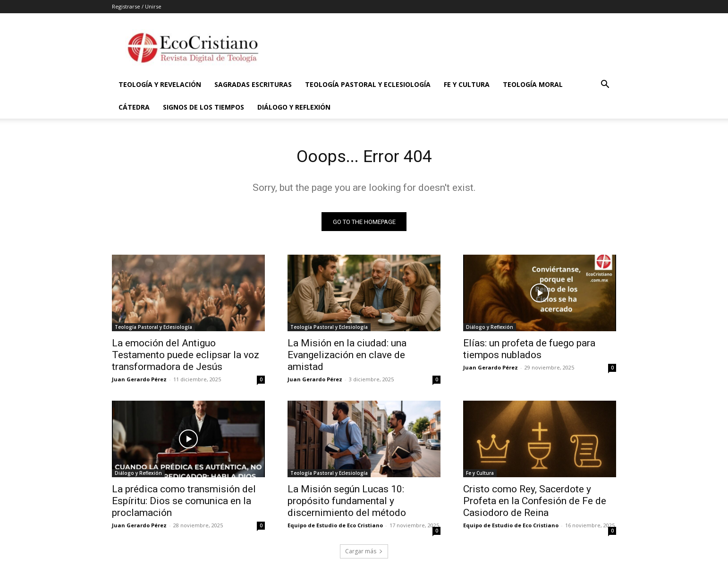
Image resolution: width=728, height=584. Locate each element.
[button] (605, 85)
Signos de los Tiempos (203, 107)
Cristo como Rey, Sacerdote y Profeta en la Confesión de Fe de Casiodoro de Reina (535, 504)
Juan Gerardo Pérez (139, 382)
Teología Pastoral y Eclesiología (368, 84)
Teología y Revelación (160, 84)
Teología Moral (533, 84)
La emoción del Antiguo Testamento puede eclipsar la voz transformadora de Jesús (186, 358)
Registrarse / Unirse (137, 6)
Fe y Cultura (467, 84)
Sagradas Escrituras (253, 84)
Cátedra (134, 107)
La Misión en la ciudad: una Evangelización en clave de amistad (347, 358)
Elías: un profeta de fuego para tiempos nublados (529, 352)
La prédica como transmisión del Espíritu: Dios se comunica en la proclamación (184, 504)
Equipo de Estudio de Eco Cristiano (335, 528)
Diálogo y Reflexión (294, 107)
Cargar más (364, 554)
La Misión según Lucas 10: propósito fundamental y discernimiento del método (347, 504)
